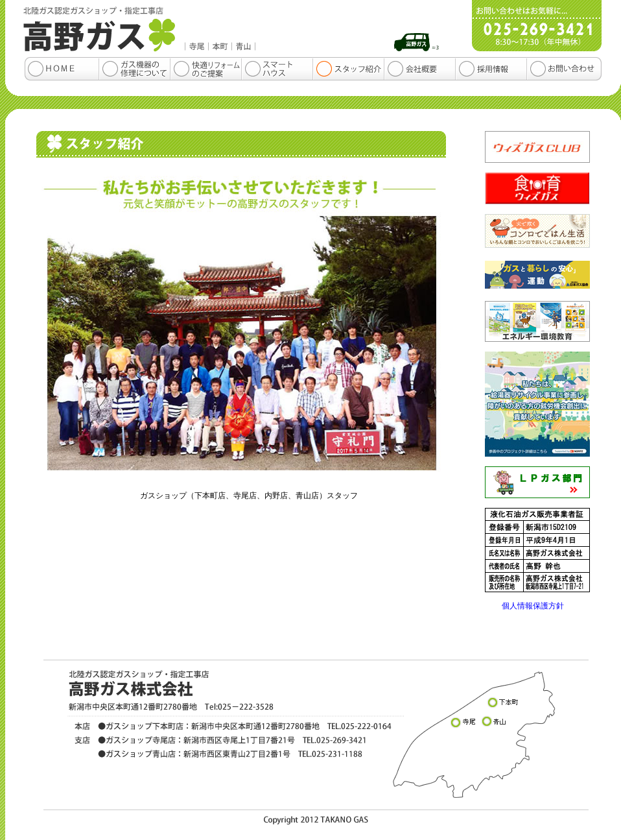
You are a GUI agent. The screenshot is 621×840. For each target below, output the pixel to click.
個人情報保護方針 (533, 606)
